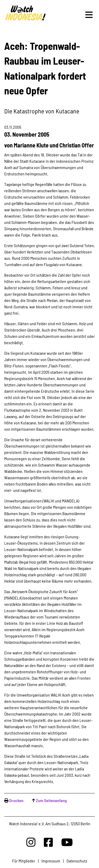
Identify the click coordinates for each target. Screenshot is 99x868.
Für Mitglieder (24, 861)
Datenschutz (77, 861)
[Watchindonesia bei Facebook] (48, 842)
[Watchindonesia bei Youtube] (67, 842)
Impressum (51, 861)
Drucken (16, 800)
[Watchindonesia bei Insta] (31, 842)
